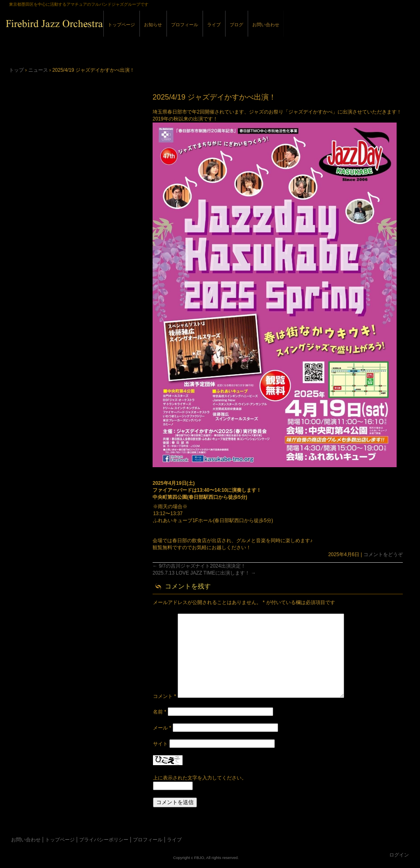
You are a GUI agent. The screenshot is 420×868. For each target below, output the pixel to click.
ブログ (236, 25)
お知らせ (153, 25)
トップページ (121, 25)
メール (162, 728)
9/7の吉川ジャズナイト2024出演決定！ (199, 566)
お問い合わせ (266, 25)
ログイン (399, 855)
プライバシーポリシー (104, 840)
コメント (164, 696)
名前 (160, 712)
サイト (160, 744)
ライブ (214, 25)
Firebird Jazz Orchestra (99, 32)
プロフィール (185, 25)
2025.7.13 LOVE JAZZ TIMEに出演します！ (204, 573)
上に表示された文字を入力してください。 (200, 778)
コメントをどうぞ (383, 554)
